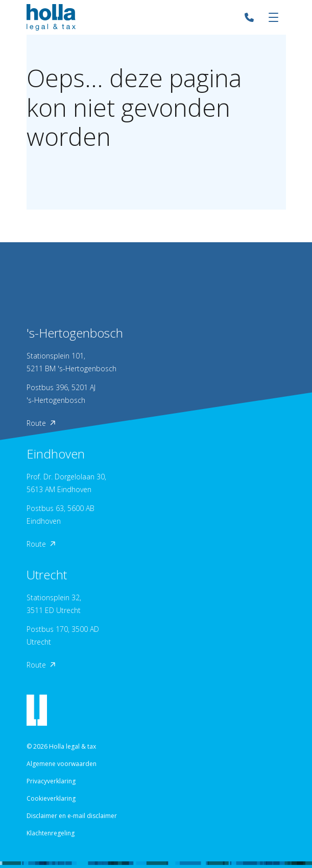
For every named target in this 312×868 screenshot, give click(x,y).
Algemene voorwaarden (62, 764)
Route (41, 423)
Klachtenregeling (51, 833)
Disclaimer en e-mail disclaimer (72, 816)
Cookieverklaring (51, 798)
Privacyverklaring (51, 781)
